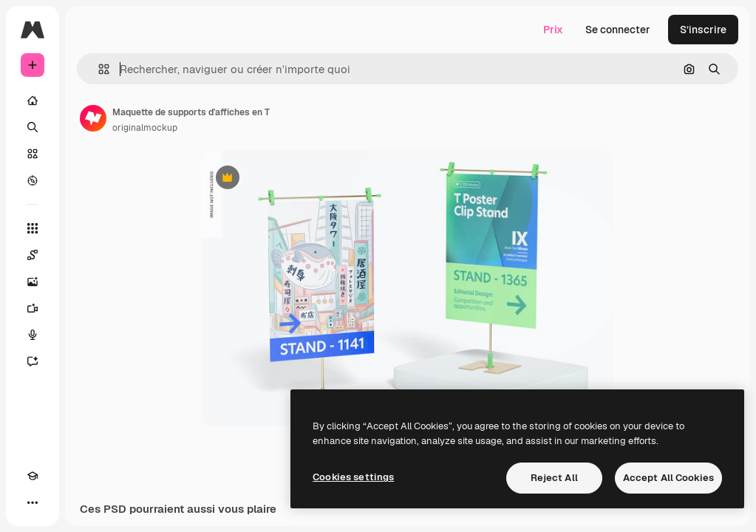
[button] (98, 69)
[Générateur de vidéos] (33, 308)
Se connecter (618, 30)
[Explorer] (33, 180)
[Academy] (33, 476)
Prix (553, 30)
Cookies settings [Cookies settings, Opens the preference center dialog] (353, 477)
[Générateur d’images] (33, 282)
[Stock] (33, 154)
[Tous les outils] (33, 228)
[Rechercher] (33, 127)
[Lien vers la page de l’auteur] (93, 118)
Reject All (554, 478)
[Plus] (33, 502)
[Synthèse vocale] (33, 335)
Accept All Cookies (668, 478)
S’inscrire (703, 30)
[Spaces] (33, 255)
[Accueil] (33, 100)
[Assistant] (33, 361)
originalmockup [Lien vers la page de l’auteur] (145, 128)
